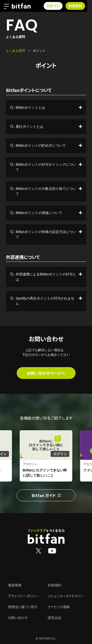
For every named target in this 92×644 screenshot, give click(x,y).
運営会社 (54, 618)
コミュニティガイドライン (65, 596)
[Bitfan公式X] (39, 551)
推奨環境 (15, 585)
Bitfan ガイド (46, 495)
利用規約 (54, 585)
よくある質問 (15, 51)
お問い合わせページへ (46, 373)
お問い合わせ (18, 618)
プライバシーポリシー (24, 596)
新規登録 (80, 6)
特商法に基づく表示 (23, 607)
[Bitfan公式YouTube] (52, 551)
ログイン (58, 6)
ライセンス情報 (59, 607)
